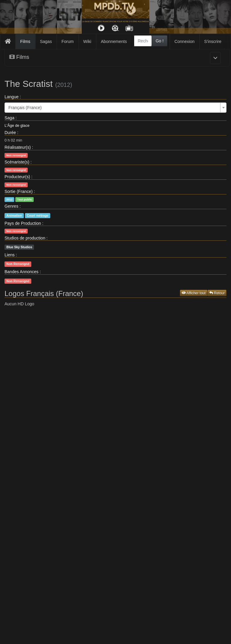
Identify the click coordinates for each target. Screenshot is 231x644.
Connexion (185, 41)
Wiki (87, 41)
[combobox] (143, 41)
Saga (9, 118)
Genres (11, 206)
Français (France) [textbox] (25, 108)
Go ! (159, 41)
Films (25, 41)
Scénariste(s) (17, 162)
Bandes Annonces (22, 272)
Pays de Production (23, 223)
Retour (217, 293)
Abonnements (114, 41)
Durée (10, 133)
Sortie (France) (18, 191)
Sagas (46, 41)
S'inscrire (213, 41)
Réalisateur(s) (18, 147)
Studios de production (25, 238)
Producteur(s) (17, 177)
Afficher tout (194, 293)
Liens (9, 255)
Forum (67, 41)
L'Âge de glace (17, 126)
